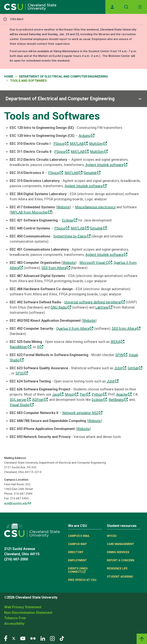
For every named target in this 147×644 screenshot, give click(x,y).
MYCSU (112, 536)
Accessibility (14, 624)
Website (63, 207)
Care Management (121, 544)
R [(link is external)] (40, 347)
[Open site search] (126, 7)
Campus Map (77, 544)
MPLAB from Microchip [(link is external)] (31, 212)
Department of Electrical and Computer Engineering (64, 76)
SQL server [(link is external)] (20, 400)
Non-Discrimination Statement (28, 613)
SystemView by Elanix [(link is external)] (72, 236)
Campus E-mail (79, 536)
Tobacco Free (15, 618)
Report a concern (121, 560)
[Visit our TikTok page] (62, 638)
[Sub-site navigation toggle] (73, 99)
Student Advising (120, 577)
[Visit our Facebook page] (6, 638)
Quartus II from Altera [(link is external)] (75, 329)
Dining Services (118, 552)
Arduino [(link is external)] (87, 136)
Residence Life (117, 568)
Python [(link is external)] (99, 394)
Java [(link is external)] (58, 394)
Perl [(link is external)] (85, 394)
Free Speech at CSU (82, 580)
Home (9, 76)
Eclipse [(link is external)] (70, 220)
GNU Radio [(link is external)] (61, 307)
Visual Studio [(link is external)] (22, 405)
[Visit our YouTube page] (23, 638)
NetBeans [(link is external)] (118, 400)
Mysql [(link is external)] (72, 394)
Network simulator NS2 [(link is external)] (82, 413)
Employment (77, 560)
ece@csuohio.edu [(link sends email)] (18, 503)
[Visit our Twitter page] (14, 638)
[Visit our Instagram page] (52, 638)
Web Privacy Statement (23, 607)
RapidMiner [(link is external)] (20, 347)
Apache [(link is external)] (124, 394)
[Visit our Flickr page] (33, 638)
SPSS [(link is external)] (22, 373)
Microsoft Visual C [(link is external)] (96, 263)
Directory (76, 552)
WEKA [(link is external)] (117, 342)
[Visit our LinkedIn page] (43, 638)
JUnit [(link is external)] (120, 368)
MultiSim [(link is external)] (98, 144)
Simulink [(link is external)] (92, 173)
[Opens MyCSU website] (112, 7)
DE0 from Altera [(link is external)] (56, 268)
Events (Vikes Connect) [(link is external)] (78, 570)
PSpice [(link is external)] (61, 144)
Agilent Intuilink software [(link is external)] (106, 165)
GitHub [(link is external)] (135, 368)
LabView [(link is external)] (104, 307)
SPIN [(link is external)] (121, 355)
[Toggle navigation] (140, 7)
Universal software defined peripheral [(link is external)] (95, 302)
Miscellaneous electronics (95, 207)
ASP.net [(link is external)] (40, 400)
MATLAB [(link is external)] (79, 144)
